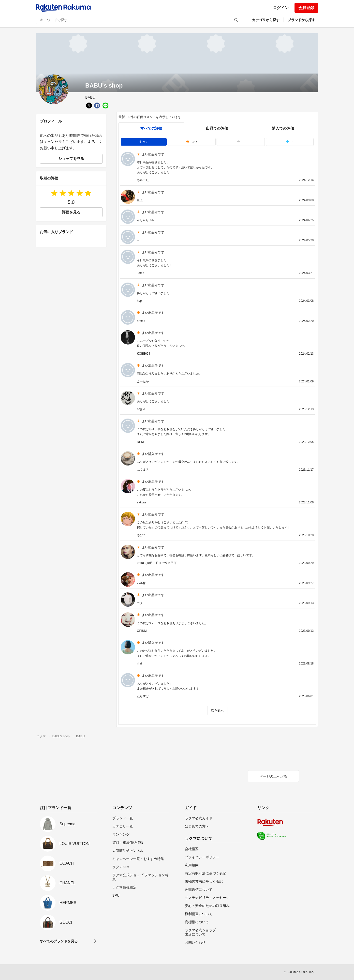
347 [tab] (192, 142)
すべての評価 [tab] (151, 128)
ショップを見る (71, 158)
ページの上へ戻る (273, 776)
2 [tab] (241, 142)
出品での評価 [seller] (217, 128)
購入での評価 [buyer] (283, 128)
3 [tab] (290, 142)
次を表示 (217, 710)
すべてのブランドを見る (59, 941)
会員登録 (306, 8)
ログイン (281, 8)
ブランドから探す (301, 20)
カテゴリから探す (266, 20)
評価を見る (71, 212)
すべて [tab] (144, 142)
